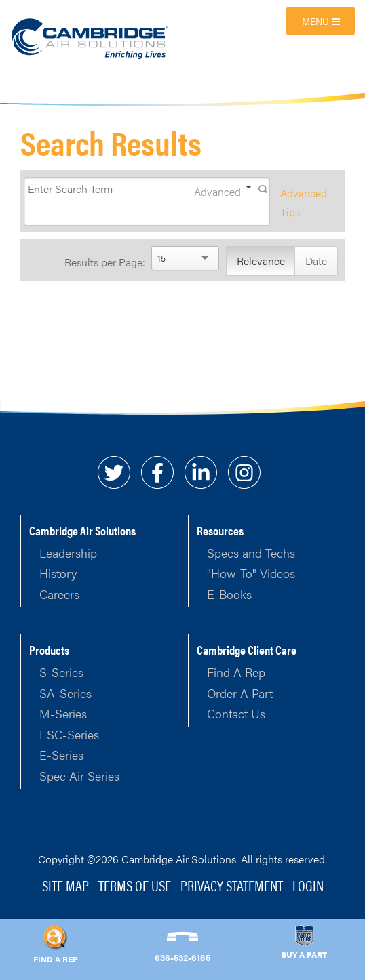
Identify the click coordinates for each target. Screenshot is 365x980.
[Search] (92, 189)
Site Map (65, 885)
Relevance (261, 261)
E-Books (229, 594)
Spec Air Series (79, 776)
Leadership (68, 553)
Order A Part (240, 693)
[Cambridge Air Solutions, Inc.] (91, 38)
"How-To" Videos (251, 573)
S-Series (61, 672)
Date (316, 261)
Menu (321, 21)
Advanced (217, 189)
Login (308, 885)
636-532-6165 (182, 957)
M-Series (63, 713)
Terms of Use (135, 885)
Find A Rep (236, 672)
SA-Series (65, 693)
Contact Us (236, 713)
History (58, 573)
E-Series (61, 755)
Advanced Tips (304, 202)
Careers (59, 594)
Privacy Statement (232, 885)
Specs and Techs (251, 553)
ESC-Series (69, 734)
